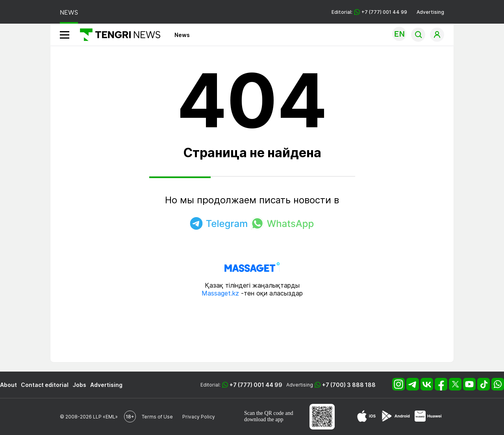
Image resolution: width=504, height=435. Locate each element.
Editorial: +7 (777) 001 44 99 (369, 12)
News (182, 35)
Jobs (79, 385)
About (8, 385)
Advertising (430, 12)
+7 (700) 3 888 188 (349, 385)
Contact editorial (45, 385)
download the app (264, 419)
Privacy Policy (199, 417)
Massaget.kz (220, 293)
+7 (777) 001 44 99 (256, 385)
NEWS (69, 12)
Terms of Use (157, 417)
